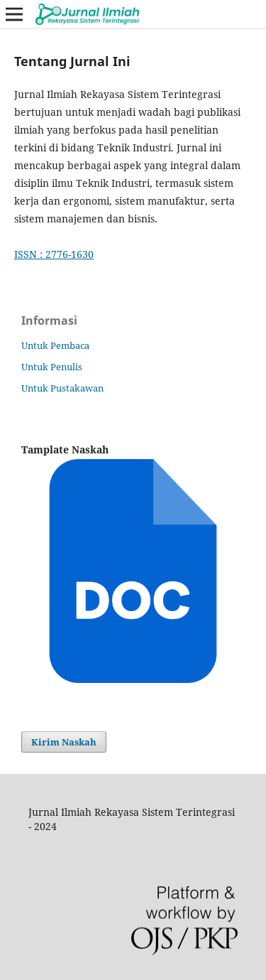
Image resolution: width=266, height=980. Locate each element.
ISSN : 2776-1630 (54, 254)
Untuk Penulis (52, 367)
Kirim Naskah (64, 742)
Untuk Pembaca (55, 345)
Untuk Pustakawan (62, 388)
